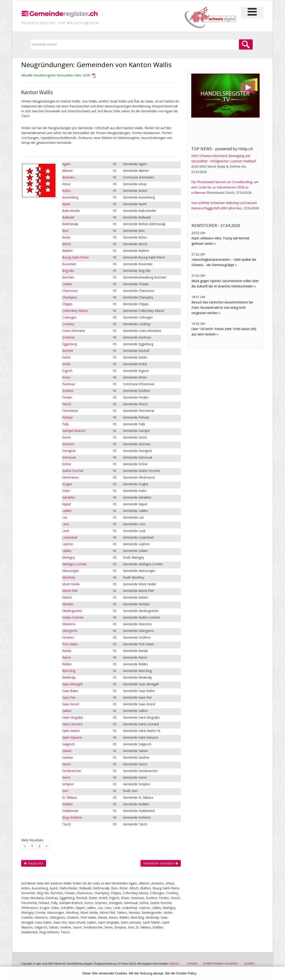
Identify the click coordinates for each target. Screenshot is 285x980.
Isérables (69, 497)
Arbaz (66, 184)
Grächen (68, 444)
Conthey (68, 324)
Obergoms (70, 631)
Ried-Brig (69, 671)
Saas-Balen (70, 691)
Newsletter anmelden (161, 863)
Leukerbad (70, 537)
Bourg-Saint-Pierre (75, 257)
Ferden (67, 397)
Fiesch (67, 404)
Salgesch (68, 744)
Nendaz (68, 604)
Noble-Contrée (73, 617)
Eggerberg (69, 344)
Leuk (66, 531)
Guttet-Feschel (73, 471)
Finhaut (67, 417)
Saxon (67, 764)
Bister (66, 237)
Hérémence (70, 477)
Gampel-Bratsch (74, 431)
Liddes (67, 551)
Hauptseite (34, 863)
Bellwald (68, 217)
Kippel (66, 504)
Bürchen (68, 277)
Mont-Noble (71, 584)
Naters (67, 597)
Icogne (67, 484)
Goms (66, 437)
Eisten (66, 357)
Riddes (67, 664)
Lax (65, 517)
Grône (67, 464)
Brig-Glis (68, 271)
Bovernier (69, 264)
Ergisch (67, 371)
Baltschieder (71, 211)
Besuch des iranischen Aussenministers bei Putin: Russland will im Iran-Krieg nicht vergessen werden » (222, 308)
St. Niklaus (70, 797)
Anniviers (69, 177)
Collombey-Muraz (75, 311)
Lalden (67, 511)
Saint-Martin (71, 731)
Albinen (67, 171)
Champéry (69, 297)
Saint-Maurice (72, 737)
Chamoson (70, 291)
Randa (67, 651)
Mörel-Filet (70, 591)
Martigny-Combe (74, 564)
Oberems (69, 624)
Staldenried (70, 811)
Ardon (66, 191)
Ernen (66, 377)
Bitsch (67, 244)
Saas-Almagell (72, 684)
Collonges (69, 317)
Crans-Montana (73, 331)
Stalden (67, 804)
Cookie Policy (186, 973)
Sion (65, 791)
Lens (66, 524)
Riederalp (69, 677)
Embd (66, 364)
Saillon (67, 711)
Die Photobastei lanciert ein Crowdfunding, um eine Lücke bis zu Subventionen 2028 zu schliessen (225, 187)
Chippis (67, 304)
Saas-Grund (70, 704)
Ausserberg (70, 197)
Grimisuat (69, 457)
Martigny (68, 557)
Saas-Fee (69, 697)
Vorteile (192, 963)
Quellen (249, 963)
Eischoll (67, 351)
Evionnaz (69, 384)
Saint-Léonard (72, 724)
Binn (65, 231)
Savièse (68, 757)
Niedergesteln (72, 611)
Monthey (69, 577)
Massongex (70, 571)
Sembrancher (72, 771)
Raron (66, 657)
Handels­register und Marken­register (61, 23)
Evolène (68, 391)
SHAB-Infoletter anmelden (221, 963)
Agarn (66, 164)
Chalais (67, 284)
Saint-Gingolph (73, 717)
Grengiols (69, 451)
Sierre (66, 777)
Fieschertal (70, 411)
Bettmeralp (70, 224)
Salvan (67, 751)
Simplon (68, 784)
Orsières (68, 637)
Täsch (66, 824)
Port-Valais (70, 644)
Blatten (67, 251)
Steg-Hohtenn (72, 817)
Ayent (66, 204)
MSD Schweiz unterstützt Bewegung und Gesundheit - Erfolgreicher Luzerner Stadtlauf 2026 (224, 161)
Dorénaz (68, 337)
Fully (65, 424)
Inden (66, 491)
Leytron (68, 544)
